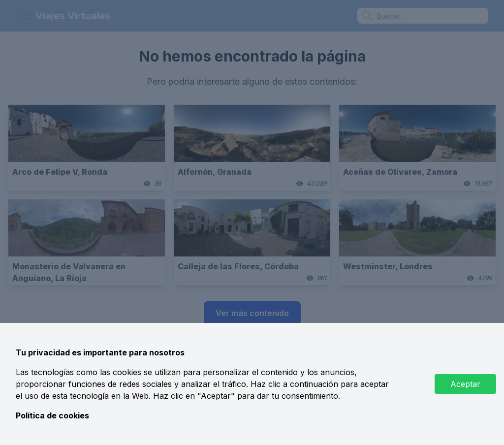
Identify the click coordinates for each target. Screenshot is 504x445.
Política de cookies (52, 415)
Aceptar (465, 384)
